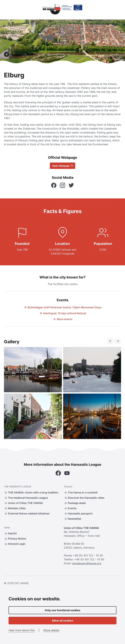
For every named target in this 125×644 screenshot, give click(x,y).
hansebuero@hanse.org (87, 563)
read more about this (22, 630)
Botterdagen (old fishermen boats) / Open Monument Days (63, 307)
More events (63, 319)
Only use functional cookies (63, 610)
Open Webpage (63, 166)
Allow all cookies (63, 621)
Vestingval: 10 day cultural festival (63, 313)
